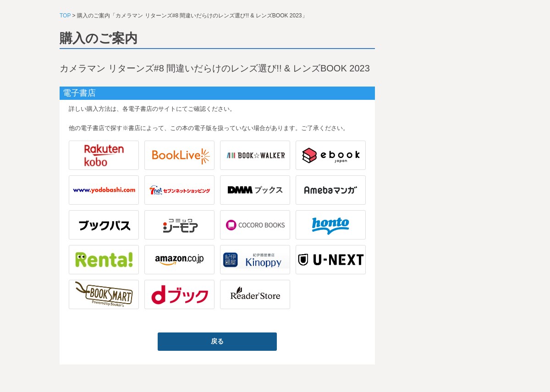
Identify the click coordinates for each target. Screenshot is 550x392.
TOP (65, 16)
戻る (217, 341)
